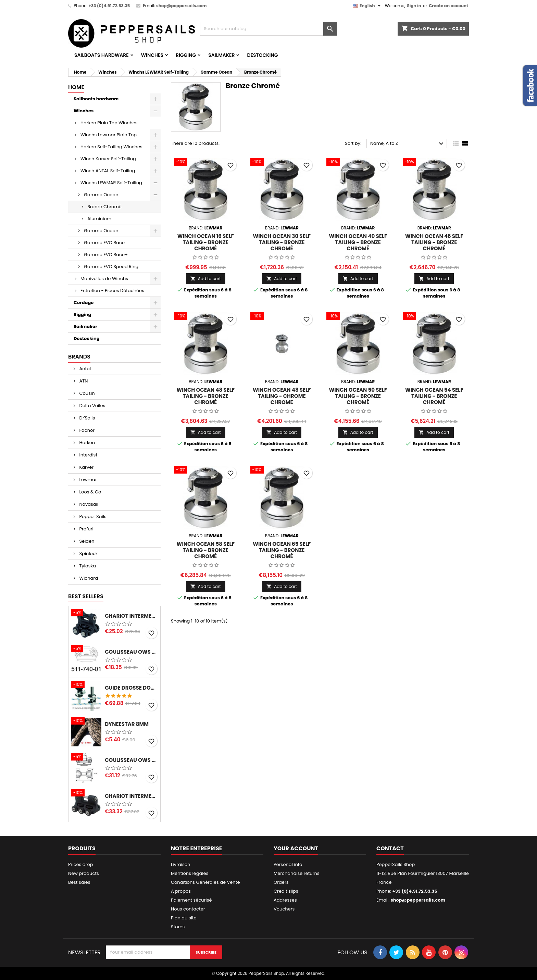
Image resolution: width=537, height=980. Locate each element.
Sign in (414, 6)
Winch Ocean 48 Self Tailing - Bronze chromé (205, 396)
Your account (296, 848)
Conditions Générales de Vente (205, 882)
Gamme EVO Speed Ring (111, 267)
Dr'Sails (86, 418)
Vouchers (284, 909)
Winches (152, 55)
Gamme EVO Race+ (106, 255)
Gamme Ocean (101, 195)
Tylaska (87, 566)
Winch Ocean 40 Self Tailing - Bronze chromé (358, 242)
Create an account (448, 6)
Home (76, 87)
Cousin (86, 393)
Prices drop (81, 864)
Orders (281, 882)
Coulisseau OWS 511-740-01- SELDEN (131, 652)
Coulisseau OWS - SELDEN (131, 760)
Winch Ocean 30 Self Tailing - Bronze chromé (282, 242)
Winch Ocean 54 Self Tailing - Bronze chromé (434, 396)
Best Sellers (86, 596)
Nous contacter (188, 909)
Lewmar (88, 480)
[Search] (268, 29)
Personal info (288, 864)
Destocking (262, 55)
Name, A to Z (408, 144)
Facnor (86, 430)
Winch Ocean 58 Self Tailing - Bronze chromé (206, 550)
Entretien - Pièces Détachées (112, 291)
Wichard (88, 578)
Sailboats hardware (102, 55)
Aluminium (99, 219)
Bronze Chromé (104, 207)
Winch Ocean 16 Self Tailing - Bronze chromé (206, 242)
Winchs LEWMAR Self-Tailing (111, 183)
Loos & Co (90, 492)
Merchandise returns (297, 873)
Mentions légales (190, 873)
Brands (79, 357)
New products (84, 873)
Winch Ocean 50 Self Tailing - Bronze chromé (358, 396)
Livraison (180, 864)
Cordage (84, 303)
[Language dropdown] (367, 6)
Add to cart (206, 279)
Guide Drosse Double (131, 688)
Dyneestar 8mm (127, 724)
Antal (84, 369)
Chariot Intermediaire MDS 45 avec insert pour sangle (131, 616)
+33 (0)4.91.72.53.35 (109, 6)
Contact (390, 848)
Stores (178, 927)
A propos (181, 891)
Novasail (88, 504)
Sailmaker (221, 55)
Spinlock (88, 554)
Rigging (186, 55)
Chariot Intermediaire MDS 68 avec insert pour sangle (131, 796)
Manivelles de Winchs (104, 279)
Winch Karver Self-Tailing (108, 159)
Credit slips (286, 891)
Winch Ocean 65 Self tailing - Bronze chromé (282, 550)
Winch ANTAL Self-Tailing (108, 171)
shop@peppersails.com (182, 6)
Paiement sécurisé (191, 900)
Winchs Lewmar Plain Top (109, 135)
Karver (86, 467)
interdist (88, 455)
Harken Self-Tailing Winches (111, 147)
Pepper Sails (92, 517)
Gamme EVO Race (104, 243)
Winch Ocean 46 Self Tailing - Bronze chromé (434, 242)
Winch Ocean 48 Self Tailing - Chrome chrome (282, 396)
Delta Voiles (92, 406)
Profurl (86, 529)
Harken (86, 443)
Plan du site (184, 918)
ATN (83, 381)
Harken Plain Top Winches (109, 123)
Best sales (79, 882)
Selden (86, 541)
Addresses (285, 900)
